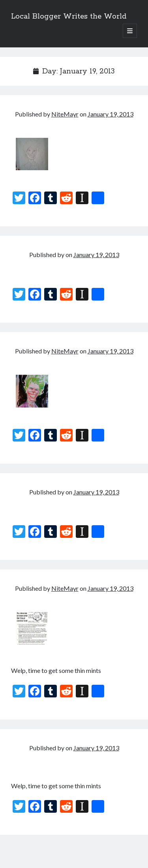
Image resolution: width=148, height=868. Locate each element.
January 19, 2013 (111, 114)
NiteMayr (65, 114)
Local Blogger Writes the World (69, 17)
